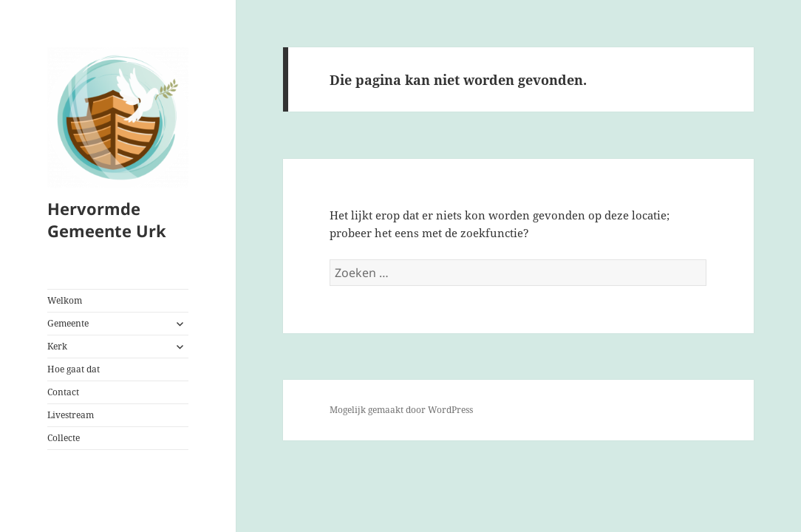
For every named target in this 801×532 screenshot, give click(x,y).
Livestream (71, 415)
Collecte (64, 438)
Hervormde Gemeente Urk (107, 219)
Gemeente (68, 323)
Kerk (57, 346)
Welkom (65, 300)
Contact (63, 392)
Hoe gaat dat (74, 369)
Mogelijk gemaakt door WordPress (401, 410)
